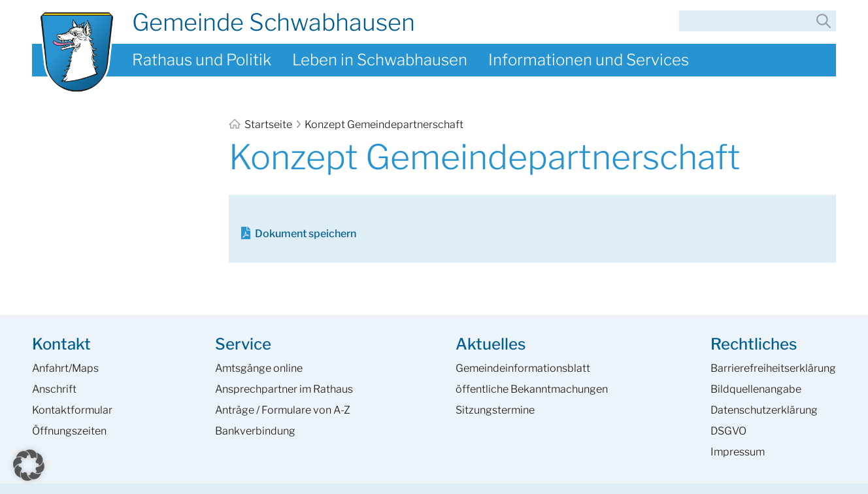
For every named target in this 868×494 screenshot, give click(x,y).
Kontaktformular (72, 410)
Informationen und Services (589, 60)
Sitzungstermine (495, 410)
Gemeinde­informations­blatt (523, 368)
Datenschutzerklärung (764, 410)
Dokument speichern (306, 234)
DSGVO (728, 431)
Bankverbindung (255, 431)
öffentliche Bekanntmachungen (532, 389)
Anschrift (54, 389)
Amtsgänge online (259, 368)
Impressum (738, 452)
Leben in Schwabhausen (380, 60)
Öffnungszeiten (69, 431)
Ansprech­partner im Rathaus (284, 389)
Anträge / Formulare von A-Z (283, 410)
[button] (29, 465)
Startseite (261, 124)
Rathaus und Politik (202, 60)
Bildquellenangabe (756, 389)
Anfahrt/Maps (65, 368)
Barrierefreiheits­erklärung (773, 368)
